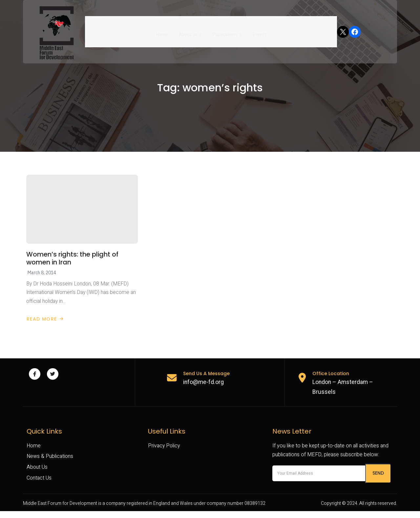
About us (191, 31)
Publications (227, 31)
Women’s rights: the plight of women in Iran (73, 263)
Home (163, 31)
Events (259, 31)
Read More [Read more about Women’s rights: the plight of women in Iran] (45, 324)
